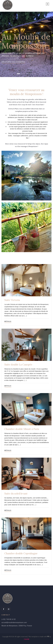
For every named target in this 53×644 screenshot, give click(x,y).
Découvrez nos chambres (13, 62)
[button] (18, 74)
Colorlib (27, 639)
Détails (8, 321)
